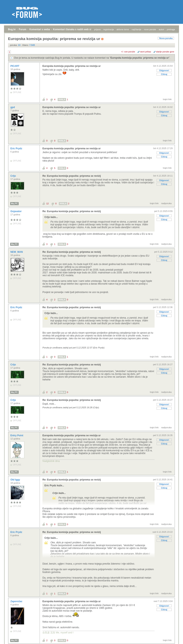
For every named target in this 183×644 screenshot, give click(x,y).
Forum (23, 29)
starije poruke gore (165, 52)
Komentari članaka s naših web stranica (76, 29)
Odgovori (164, 70)
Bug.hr (12, 29)
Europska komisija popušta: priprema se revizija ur (140, 58)
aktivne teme (123, 29)
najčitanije (136, 29)
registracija (109, 29)
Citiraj (164, 74)
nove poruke (150, 29)
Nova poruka (166, 38)
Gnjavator (16, 211)
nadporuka (166, 203)
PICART (15, 66)
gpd (13, 107)
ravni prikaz (146, 52)
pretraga (171, 29)
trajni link (167, 99)
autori (162, 29)
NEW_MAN (17, 252)
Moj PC (14, 204)
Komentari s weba (40, 29)
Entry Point (17, 435)
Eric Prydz (17, 148)
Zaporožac (17, 601)
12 (47, 204)
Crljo (14, 176)
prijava (97, 29)
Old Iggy (16, 480)
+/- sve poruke (128, 52)
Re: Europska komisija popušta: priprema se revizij (72, 176)
